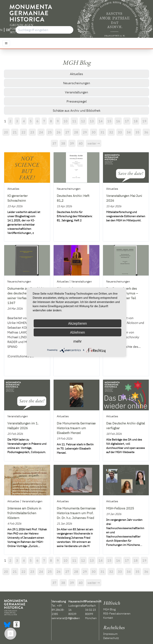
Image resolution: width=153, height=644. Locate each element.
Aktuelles (76, 74)
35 (137, 132)
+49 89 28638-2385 (58, 610)
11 (74, 121)
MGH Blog (109, 609)
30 (94, 132)
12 (83, 121)
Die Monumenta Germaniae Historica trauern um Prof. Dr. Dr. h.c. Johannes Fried (76, 513)
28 (76, 132)
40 (81, 143)
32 (111, 132)
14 (101, 121)
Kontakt (108, 618)
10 (66, 121)
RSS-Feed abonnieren (117, 614)
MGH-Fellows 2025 (120, 508)
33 (120, 132)
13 (92, 121)
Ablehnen (77, 332)
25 (50, 132)
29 (85, 132)
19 (144, 121)
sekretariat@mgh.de (64, 618)
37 (54, 143)
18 (136, 121)
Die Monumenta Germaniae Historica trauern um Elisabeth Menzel (76, 428)
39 (72, 143)
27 (67, 132)
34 (129, 132)
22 (24, 132)
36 (146, 132)
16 (118, 121)
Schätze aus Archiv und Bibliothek (77, 110)
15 (109, 121)
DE (8, 30)
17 (127, 121)
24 (41, 132)
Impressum (110, 634)
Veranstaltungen (76, 92)
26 (59, 132)
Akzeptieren (78, 323)
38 (63, 143)
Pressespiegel (77, 101)
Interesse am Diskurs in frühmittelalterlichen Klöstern (24, 513)
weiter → (94, 143)
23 (32, 132)
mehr (77, 341)
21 (15, 132)
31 (102, 132)
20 (6, 132)
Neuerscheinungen (77, 83)
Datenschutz (111, 638)
